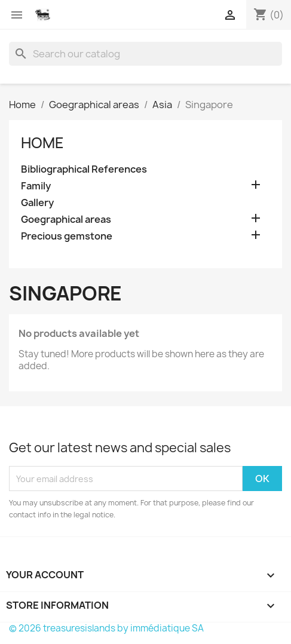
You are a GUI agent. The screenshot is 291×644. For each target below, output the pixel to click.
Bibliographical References (84, 169)
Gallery (37, 203)
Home (42, 143)
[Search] (145, 54)
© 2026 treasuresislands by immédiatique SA (106, 628)
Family (36, 186)
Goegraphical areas (66, 220)
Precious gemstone (67, 236)
